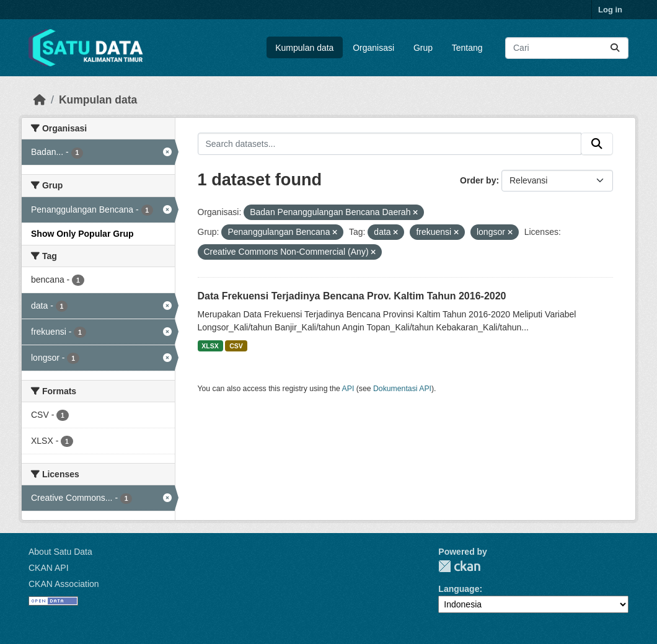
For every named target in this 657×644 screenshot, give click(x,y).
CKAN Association (64, 584)
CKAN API (49, 568)
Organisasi (373, 48)
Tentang (467, 48)
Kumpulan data (304, 48)
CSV (236, 346)
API (348, 389)
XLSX (210, 346)
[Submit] (615, 48)
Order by (478, 180)
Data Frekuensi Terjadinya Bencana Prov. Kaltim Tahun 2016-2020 (352, 296)
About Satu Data (60, 552)
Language (459, 589)
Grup (423, 48)
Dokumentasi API (402, 389)
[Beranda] (40, 100)
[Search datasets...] (567, 48)
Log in (610, 10)
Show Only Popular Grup (82, 234)
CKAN (459, 566)
